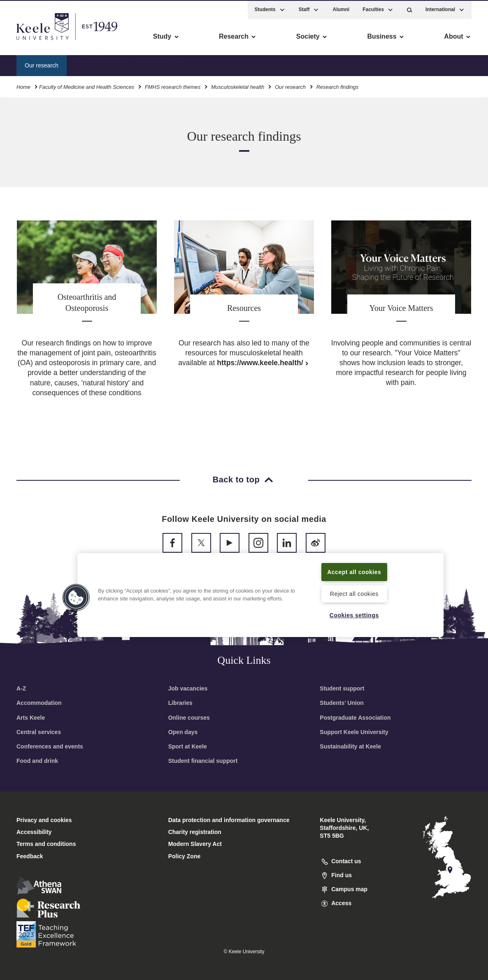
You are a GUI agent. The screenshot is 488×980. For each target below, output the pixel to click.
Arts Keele (31, 718)
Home (23, 86)
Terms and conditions (46, 844)
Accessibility (30, 41)
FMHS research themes (173, 86)
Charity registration (195, 832)
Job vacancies (188, 688)
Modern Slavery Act (195, 844)
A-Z (21, 688)
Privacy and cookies (44, 820)
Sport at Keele (188, 746)
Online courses (189, 718)
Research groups (162, 64)
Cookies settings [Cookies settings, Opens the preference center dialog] (354, 615)
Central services (39, 732)
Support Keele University (354, 732)
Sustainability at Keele (350, 746)
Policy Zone (185, 856)
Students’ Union (342, 703)
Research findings (100, 64)
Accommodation (39, 703)
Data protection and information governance (229, 820)
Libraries (180, 703)
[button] (410, 8)
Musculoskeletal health (238, 86)
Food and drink (37, 761)
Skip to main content (44, 41)
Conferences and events (50, 746)
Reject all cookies (354, 593)
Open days (183, 732)
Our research (290, 86)
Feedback (30, 856)
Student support (342, 688)
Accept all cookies (354, 566)
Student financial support (203, 761)
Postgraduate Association (355, 718)
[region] (260, 590)
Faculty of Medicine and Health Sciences (87, 86)
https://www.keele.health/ (263, 363)
